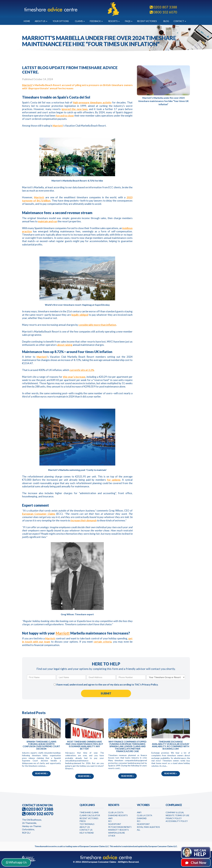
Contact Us (86, 830)
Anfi (110, 818)
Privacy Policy (150, 685)
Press (83, 821)
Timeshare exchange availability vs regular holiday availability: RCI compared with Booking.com (171, 745)
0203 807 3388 (163, 7)
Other (112, 836)
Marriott (27, 85)
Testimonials (87, 824)
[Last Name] (71, 677)
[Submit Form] (106, 693)
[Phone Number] (131, 677)
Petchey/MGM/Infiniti (120, 827)
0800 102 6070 (163, 12)
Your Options (61, 21)
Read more (41, 773)
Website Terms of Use (177, 815)
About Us (41, 21)
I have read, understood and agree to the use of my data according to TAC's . (106, 685)
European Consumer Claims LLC (95, 846)
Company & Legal (175, 812)
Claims (80, 21)
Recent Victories (147, 21)
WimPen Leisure (117, 833)
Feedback (96, 21)
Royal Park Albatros (148, 827)
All (139, 830)
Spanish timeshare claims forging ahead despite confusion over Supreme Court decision (41, 745)
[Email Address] (101, 677)
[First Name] (41, 677)
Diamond (142, 818)
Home (27, 21)
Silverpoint (115, 824)
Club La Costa (116, 812)
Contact (180, 21)
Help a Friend (87, 833)
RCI (110, 821)
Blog (166, 21)
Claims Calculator (90, 815)
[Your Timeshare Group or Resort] (166, 677)
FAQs (129, 21)
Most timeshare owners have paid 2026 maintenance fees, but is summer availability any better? (85, 745)
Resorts (114, 21)
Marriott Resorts (118, 830)
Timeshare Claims (89, 812)
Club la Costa (144, 815)
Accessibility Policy (177, 821)
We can (200, 853)
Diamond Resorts (118, 815)
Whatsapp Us (16, 862)
